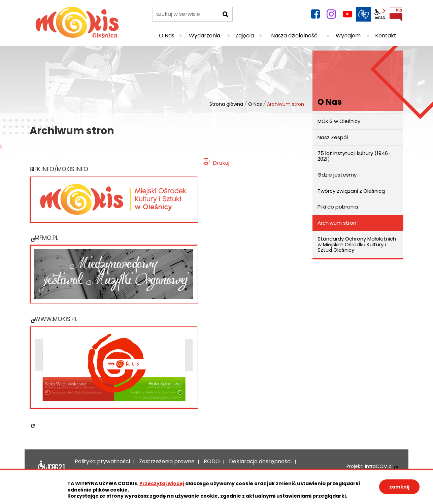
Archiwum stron (337, 223)
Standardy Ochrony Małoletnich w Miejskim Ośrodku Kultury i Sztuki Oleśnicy (357, 244)
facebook (315, 14)
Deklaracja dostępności (51, 467)
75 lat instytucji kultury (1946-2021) (354, 156)
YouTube (347, 14)
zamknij (399, 487)
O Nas (255, 104)
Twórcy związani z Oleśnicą (351, 191)
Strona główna (226, 104)
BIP (396, 14)
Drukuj (221, 163)
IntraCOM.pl (379, 466)
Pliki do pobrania (338, 207)
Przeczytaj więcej (162, 483)
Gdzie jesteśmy (337, 175)
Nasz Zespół (333, 137)
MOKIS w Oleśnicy (339, 121)
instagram (331, 14)
